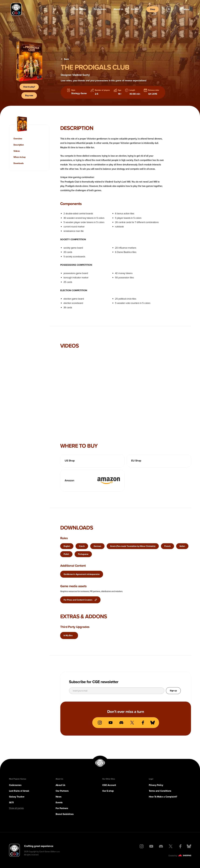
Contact (135, 9)
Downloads (19, 163)
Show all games (16, 808)
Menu (184, 9)
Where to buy (20, 157)
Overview (18, 139)
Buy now (29, 95)
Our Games (80, 9)
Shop (153, 9)
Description (19, 145)
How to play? (29, 87)
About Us (119, 9)
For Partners (100, 9)
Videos (17, 151)
